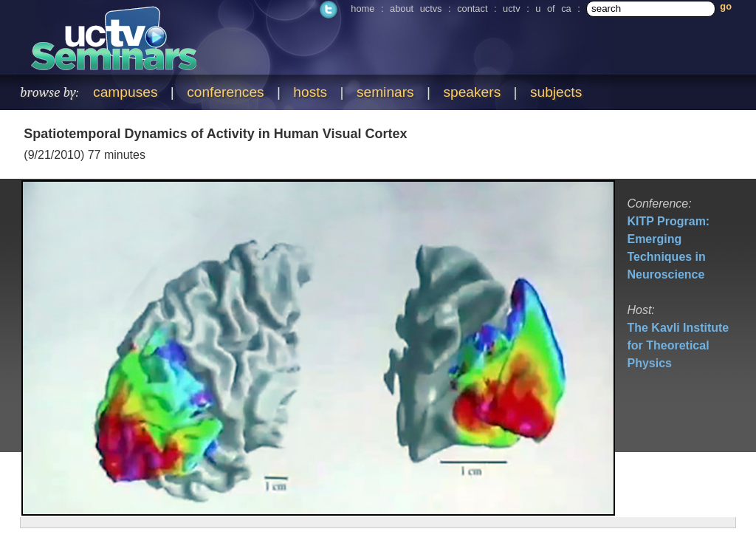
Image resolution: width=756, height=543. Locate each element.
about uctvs (416, 8)
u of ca (553, 8)
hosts (310, 92)
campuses (125, 92)
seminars (385, 92)
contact (472, 8)
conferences (226, 92)
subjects (556, 92)
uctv (511, 8)
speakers (472, 92)
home (362, 8)
